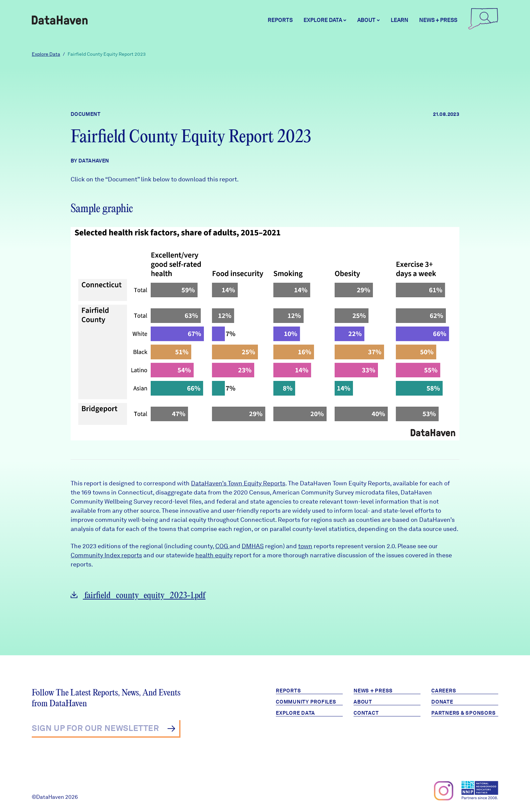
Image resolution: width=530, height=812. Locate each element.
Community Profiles (306, 702)
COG (222, 546)
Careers (444, 691)
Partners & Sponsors (463, 713)
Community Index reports (106, 555)
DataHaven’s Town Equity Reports (238, 483)
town (305, 546)
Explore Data (46, 54)
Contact (366, 713)
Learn (400, 20)
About (363, 702)
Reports (280, 20)
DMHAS (253, 546)
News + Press (438, 20)
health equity (214, 555)
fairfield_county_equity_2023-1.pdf (138, 596)
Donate (442, 702)
